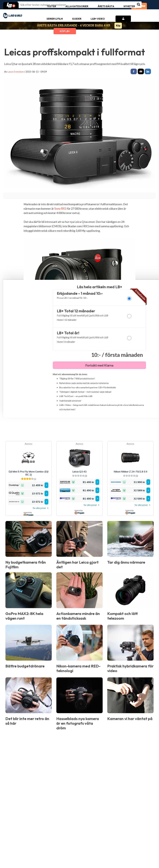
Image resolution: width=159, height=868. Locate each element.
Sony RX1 (60, 209)
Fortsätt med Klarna (99, 366)
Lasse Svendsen (16, 72)
